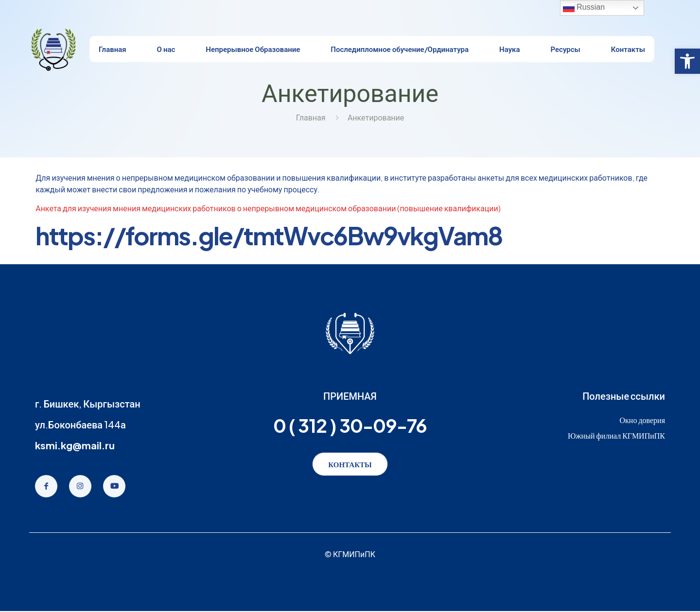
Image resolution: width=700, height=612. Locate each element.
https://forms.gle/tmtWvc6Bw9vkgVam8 (269, 235)
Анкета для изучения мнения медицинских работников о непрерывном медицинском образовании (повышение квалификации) (268, 208)
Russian (584, 8)
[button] (687, 61)
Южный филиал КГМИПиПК (616, 435)
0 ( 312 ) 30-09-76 (350, 425)
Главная (311, 117)
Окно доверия (642, 420)
